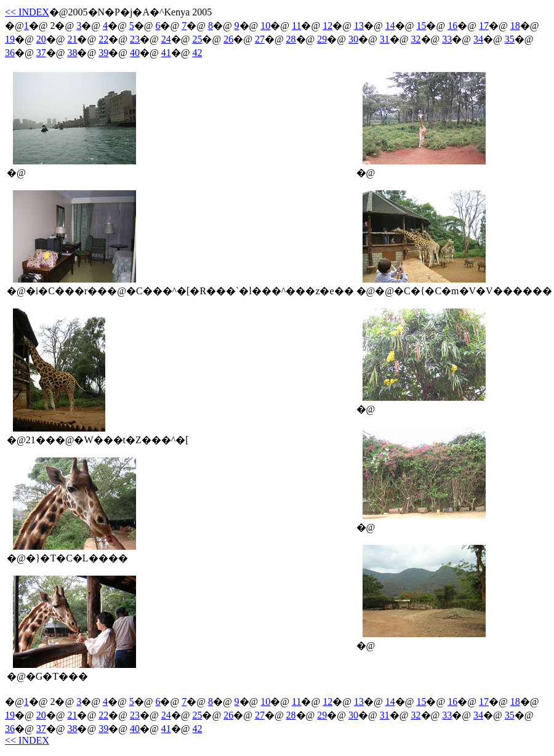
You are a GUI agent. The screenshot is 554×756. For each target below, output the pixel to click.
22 (103, 39)
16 (452, 26)
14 (390, 26)
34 (478, 39)
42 (197, 53)
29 (322, 39)
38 (72, 53)
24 (166, 39)
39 (103, 53)
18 (515, 26)
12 (327, 26)
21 (72, 39)
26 (228, 39)
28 (291, 39)
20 (41, 39)
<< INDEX (27, 12)
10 (265, 26)
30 (353, 39)
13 (359, 26)
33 (447, 39)
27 (260, 39)
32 (416, 39)
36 (10, 53)
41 (166, 53)
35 (510, 39)
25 (197, 39)
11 (296, 26)
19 (10, 39)
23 (135, 39)
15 (421, 26)
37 (41, 53)
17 (484, 26)
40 (135, 53)
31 (385, 39)
